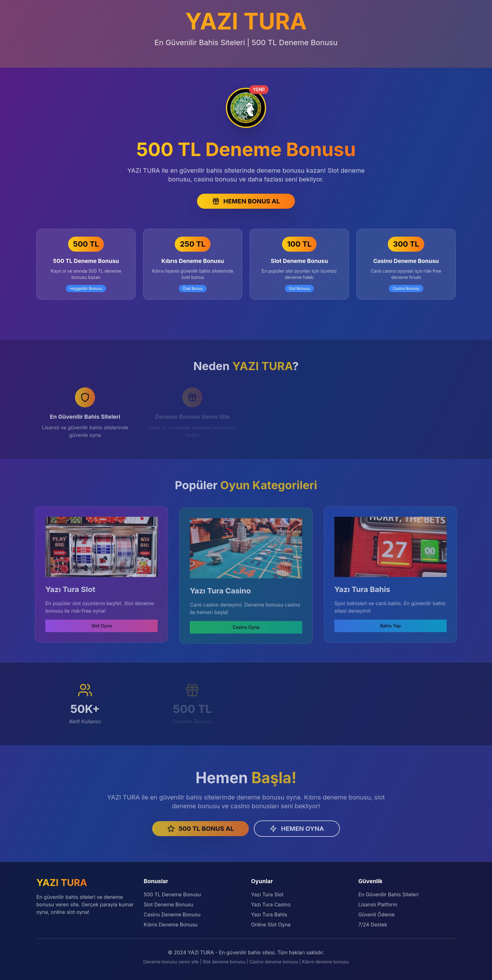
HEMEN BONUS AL (246, 201)
